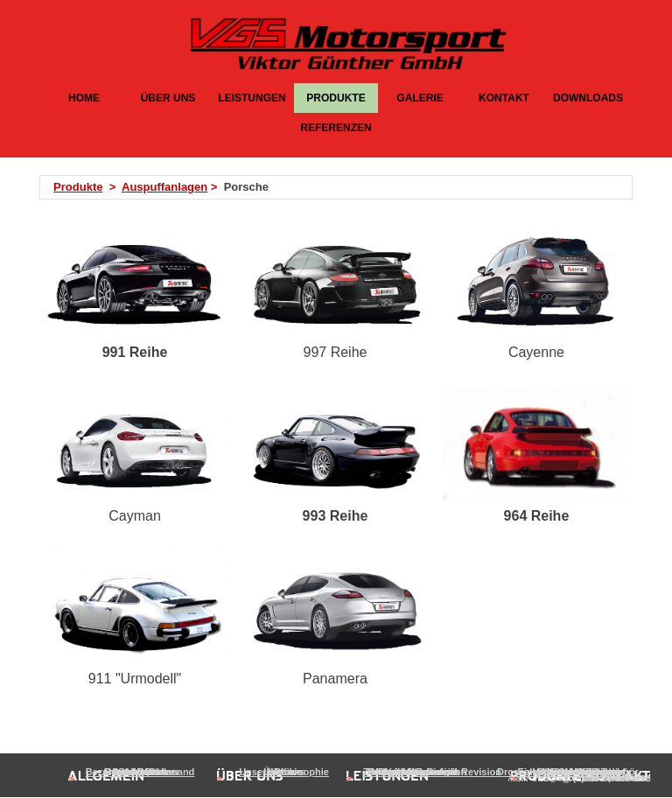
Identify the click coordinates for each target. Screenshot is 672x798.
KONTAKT (504, 98)
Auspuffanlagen (164, 187)
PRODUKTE (336, 98)
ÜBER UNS (168, 98)
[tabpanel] (341, 187)
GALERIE (420, 98)
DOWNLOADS (588, 98)
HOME (84, 98)
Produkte (78, 187)
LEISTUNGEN (252, 98)
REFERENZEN (336, 128)
